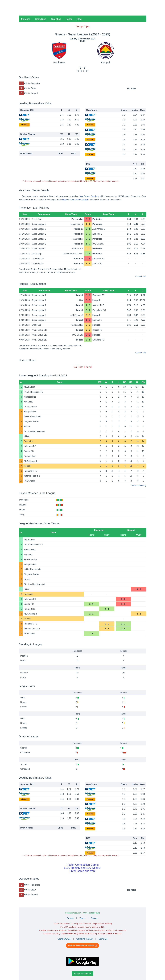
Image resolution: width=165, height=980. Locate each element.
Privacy (70, 918)
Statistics (56, 19)
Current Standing (139, 485)
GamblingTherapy (84, 939)
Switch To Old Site (82, 974)
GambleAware (64, 939)
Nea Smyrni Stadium (89, 196)
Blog (79, 19)
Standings (41, 19)
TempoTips (82, 26)
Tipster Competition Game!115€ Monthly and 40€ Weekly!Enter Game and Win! (82, 868)
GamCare (103, 939)
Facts (69, 19)
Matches (26, 19)
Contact (95, 918)
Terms (82, 918)
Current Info (141, 276)
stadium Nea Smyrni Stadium (76, 200)
